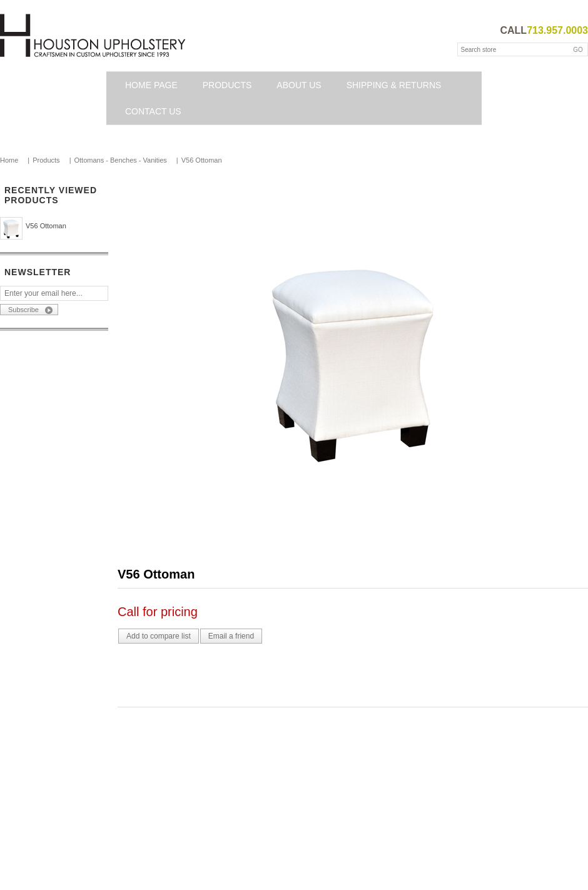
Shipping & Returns (394, 85)
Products (227, 85)
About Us (299, 85)
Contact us (153, 111)
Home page (151, 85)
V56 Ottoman (46, 226)
